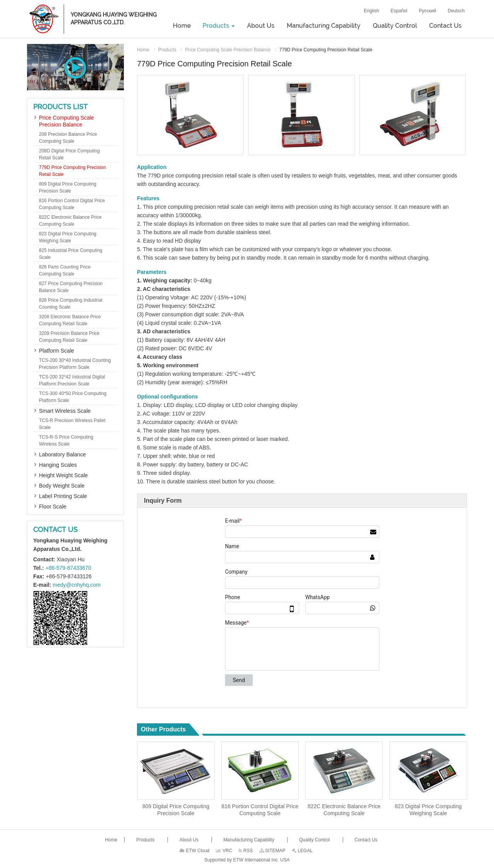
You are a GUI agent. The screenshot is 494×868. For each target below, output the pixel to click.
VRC (224, 851)
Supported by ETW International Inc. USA (247, 860)
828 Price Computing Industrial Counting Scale (71, 304)
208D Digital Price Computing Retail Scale (69, 154)
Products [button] (219, 26)
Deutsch (456, 11)
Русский (427, 11)
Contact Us (445, 26)
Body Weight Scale (62, 486)
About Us (261, 26)
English (371, 11)
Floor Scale (53, 507)
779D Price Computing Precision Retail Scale (72, 171)
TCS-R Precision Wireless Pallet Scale (72, 424)
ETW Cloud (195, 851)
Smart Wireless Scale (65, 411)
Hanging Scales (58, 465)
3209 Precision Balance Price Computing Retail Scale (69, 337)
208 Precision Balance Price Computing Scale (68, 138)
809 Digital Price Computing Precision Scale (176, 810)
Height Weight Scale (63, 475)
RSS (246, 851)
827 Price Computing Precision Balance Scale (71, 287)
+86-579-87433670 (69, 568)
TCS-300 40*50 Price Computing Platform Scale (73, 397)
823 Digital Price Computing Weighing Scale (428, 810)
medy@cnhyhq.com (77, 585)
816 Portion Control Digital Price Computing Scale (260, 810)
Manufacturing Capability (324, 26)
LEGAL (302, 851)
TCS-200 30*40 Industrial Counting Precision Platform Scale (75, 364)
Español (399, 11)
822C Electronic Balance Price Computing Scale (344, 810)
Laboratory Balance (62, 454)
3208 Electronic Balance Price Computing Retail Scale (70, 320)
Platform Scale (57, 351)
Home (182, 26)
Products (167, 50)
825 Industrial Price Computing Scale (71, 254)
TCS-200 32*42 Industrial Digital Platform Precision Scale (72, 380)
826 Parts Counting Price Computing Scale (65, 270)
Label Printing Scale (63, 496)
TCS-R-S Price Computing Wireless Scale (66, 441)
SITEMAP (272, 851)
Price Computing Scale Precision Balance (228, 50)
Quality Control (395, 26)
